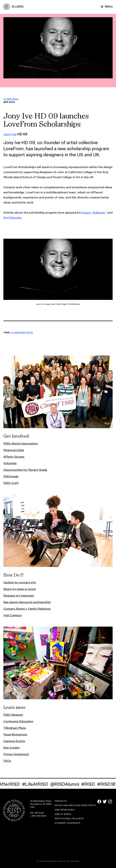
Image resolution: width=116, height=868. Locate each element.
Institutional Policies (68, 819)
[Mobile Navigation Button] (107, 6)
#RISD (89, 784)
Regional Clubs (14, 450)
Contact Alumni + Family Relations (27, 609)
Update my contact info (20, 582)
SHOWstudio (13, 218)
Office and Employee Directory (74, 805)
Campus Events (14, 741)
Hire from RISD (64, 810)
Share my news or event (20, 589)
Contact (60, 801)
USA (32, 807)
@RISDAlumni (66, 784)
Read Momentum (15, 734)
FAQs (7, 761)
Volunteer (10, 463)
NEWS (30, 332)
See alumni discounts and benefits (27, 602)
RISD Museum (13, 715)
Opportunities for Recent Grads (25, 470)
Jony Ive (10, 134)
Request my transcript (19, 595)
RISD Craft (11, 483)
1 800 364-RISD (38, 816)
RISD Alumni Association (21, 443)
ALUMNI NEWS (11, 99)
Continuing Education (18, 721)
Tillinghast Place (15, 728)
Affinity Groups (14, 457)
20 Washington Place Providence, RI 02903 (41, 803)
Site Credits (11, 748)
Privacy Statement (16, 754)
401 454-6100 (37, 813)
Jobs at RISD (62, 814)
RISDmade (11, 476)
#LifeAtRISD (36, 784)
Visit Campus (13, 615)
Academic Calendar (67, 823)
